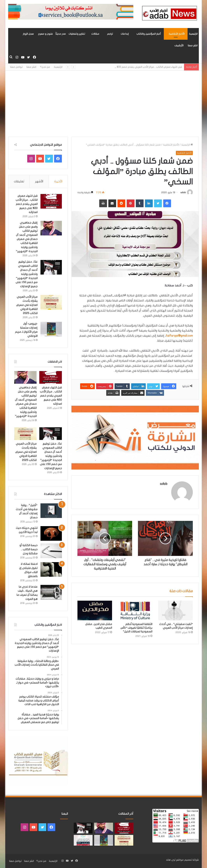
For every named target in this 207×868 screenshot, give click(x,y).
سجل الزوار (28, 34)
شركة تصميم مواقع (187, 860)
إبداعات (125, 34)
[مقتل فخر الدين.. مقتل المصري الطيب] (95, 610)
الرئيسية (193, 34)
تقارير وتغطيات (77, 34)
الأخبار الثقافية (177, 34)
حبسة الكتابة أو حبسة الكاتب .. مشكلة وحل (29, 549)
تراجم (110, 34)
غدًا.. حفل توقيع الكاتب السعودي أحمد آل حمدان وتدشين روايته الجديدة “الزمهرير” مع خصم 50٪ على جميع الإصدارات (27, 274)
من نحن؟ (45, 67)
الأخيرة (58, 181)
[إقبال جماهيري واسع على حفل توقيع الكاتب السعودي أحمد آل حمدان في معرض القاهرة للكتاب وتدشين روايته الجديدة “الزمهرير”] (51, 228)
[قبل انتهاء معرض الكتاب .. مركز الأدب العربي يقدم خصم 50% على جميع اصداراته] (51, 201)
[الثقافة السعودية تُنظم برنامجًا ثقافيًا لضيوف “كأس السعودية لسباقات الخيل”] (135, 610)
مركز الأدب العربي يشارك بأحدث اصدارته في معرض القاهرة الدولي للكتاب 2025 (27, 305)
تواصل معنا (16, 67)
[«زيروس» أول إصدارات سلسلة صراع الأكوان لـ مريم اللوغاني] (51, 329)
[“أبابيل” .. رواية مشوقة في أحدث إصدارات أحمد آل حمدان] (51, 511)
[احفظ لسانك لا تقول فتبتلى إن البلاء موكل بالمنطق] (51, 569)
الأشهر (39, 181)
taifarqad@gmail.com (179, 336)
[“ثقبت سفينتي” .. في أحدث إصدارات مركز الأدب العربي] (175, 610)
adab (183, 192)
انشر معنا (193, 46)
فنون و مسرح (45, 34)
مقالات (95, 34)
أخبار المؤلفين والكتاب (149, 34)
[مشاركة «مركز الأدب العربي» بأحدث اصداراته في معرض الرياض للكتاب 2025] (83, 840)
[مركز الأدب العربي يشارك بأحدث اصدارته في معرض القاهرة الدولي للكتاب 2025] (51, 302)
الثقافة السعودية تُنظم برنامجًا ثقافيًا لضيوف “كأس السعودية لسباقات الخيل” (136, 628)
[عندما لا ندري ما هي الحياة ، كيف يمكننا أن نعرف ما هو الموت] (51, 592)
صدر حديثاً (61, 34)
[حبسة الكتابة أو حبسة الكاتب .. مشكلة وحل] (51, 551)
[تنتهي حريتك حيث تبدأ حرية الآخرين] (51, 533)
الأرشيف (179, 46)
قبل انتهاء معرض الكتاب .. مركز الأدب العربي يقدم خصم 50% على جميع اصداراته (27, 204)
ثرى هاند (171, 860)
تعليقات (19, 181)
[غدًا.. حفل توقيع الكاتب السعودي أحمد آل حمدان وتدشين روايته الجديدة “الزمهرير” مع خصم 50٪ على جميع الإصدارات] (51, 267)
